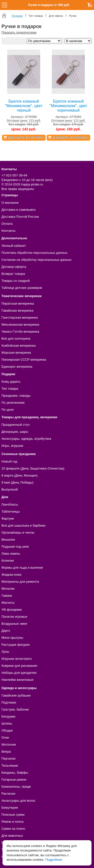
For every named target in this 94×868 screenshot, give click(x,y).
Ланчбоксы (10, 504)
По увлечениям (13, 403)
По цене (8, 410)
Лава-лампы (11, 554)
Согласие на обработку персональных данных (37, 260)
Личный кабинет (14, 246)
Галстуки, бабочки (15, 709)
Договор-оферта (14, 267)
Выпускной (10, 489)
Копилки (8, 561)
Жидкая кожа (12, 575)
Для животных (12, 836)
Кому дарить (11, 382)
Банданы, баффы (15, 773)
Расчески (8, 794)
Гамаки (7, 596)
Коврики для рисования (19, 666)
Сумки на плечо (13, 829)
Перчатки (9, 758)
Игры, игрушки (12, 446)
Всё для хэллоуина (16, 339)
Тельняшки (10, 766)
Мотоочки (9, 744)
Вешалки (8, 539)
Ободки (7, 730)
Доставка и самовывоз (19, 210)
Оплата (7, 224)
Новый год (9, 461)
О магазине (10, 203)
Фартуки (8, 518)
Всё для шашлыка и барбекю (24, 525)
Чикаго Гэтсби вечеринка (20, 332)
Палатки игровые (15, 617)
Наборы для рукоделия (19, 673)
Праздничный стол (16, 425)
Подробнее (54, 860)
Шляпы (7, 723)
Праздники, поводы (16, 396)
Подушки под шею (15, 547)
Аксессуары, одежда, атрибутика (26, 439)
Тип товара (10, 389)
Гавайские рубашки (16, 695)
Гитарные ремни (14, 780)
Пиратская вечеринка (18, 303)
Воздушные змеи (14, 624)
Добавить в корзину (26, 138)
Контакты (9, 231)
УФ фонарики (12, 610)
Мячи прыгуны (12, 638)
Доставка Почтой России (20, 217)
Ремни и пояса (13, 822)
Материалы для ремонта (20, 582)
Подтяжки (9, 702)
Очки (5, 737)
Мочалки (8, 589)
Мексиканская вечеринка (20, 324)
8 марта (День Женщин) (20, 475)
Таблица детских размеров (22, 288)
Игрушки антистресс (17, 659)
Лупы (6, 652)
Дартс (6, 631)
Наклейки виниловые (18, 680)
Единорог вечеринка (17, 367)
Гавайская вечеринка (18, 310)
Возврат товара (13, 274)
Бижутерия (10, 808)
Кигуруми (9, 716)
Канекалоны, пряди (16, 787)
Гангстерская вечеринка (20, 317)
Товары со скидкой (16, 281)
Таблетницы (11, 511)
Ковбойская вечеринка (19, 346)
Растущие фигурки (16, 645)
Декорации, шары (15, 432)
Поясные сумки (13, 815)
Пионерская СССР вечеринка (24, 360)
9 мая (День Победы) (18, 482)
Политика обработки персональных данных (34, 253)
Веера (6, 751)
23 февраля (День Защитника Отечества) (33, 468)
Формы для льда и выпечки (22, 568)
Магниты (8, 603)
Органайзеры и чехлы (18, 532)
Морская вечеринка (16, 353)
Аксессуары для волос (19, 801)
